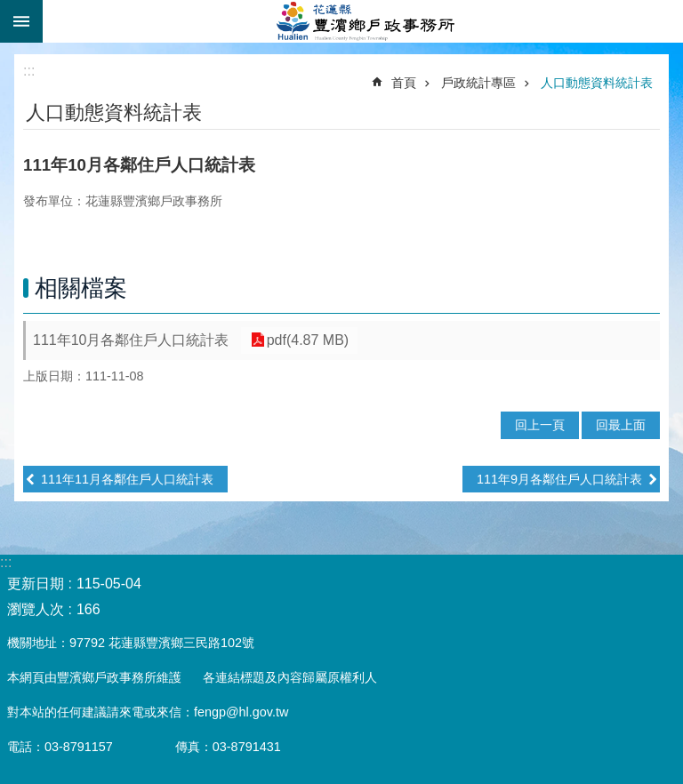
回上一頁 (540, 425)
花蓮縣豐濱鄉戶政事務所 (363, 21)
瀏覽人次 (36, 609)
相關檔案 (81, 288)
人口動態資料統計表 (597, 83)
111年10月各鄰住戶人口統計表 (131, 340)
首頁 (404, 83)
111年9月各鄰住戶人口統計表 (559, 479)
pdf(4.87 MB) (304, 340)
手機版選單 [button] (21, 21)
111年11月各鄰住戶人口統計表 (127, 479)
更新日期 (36, 584)
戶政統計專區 (478, 83)
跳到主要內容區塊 (9, 9)
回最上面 (621, 425)
